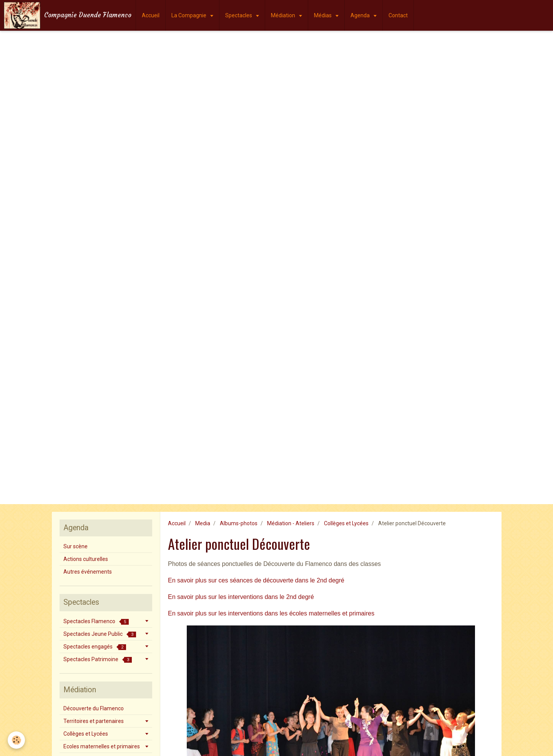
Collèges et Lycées (346, 523)
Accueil (151, 15)
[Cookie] (16, 740)
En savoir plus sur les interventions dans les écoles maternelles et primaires (271, 613)
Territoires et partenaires (94, 721)
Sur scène (76, 546)
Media (203, 523)
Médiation (284, 15)
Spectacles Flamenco (96, 621)
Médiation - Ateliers (291, 523)
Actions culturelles (86, 559)
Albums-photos (239, 523)
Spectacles (239, 15)
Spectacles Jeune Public (100, 634)
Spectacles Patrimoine (98, 659)
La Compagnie (189, 15)
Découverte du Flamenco (94, 708)
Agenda (361, 15)
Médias (323, 15)
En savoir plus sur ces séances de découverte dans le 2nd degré (256, 580)
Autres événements (88, 572)
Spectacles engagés (95, 647)
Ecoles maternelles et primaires (102, 746)
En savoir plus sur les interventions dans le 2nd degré (241, 597)
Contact (398, 15)
